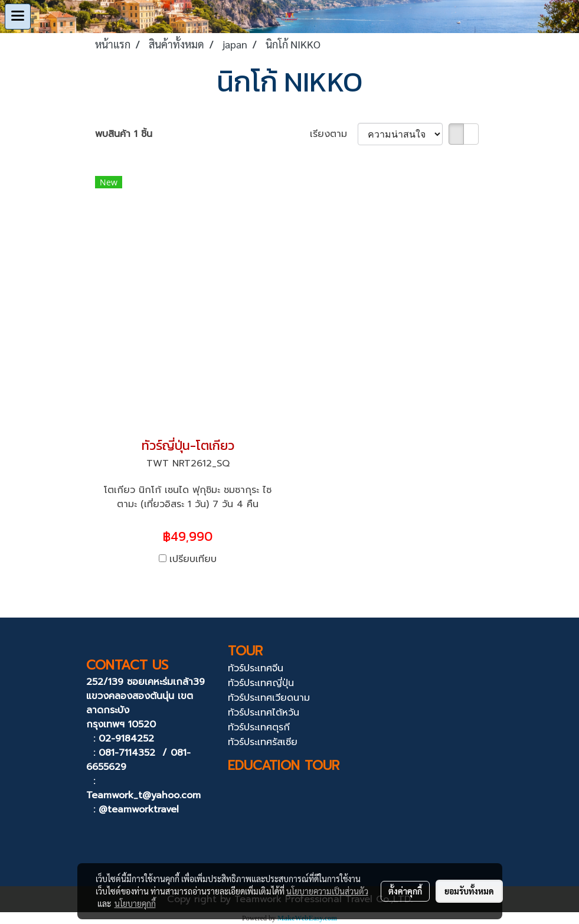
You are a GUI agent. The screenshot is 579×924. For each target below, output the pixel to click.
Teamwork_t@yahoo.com (143, 795)
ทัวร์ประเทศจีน (256, 668)
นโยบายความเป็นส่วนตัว (327, 891)
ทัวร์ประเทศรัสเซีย (263, 742)
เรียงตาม (334, 134)
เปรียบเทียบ (193, 559)
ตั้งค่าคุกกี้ (405, 891)
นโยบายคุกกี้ (135, 903)
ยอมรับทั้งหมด (469, 891)
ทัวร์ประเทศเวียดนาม (269, 698)
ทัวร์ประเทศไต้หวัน (264, 713)
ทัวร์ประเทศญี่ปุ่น (261, 683)
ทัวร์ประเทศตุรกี (259, 727)
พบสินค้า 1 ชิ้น (124, 134)
